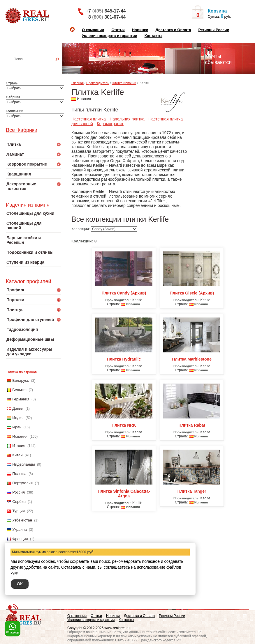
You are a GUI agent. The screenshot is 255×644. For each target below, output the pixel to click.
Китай (17, 455)
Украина (20, 529)
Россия (19, 492)
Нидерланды (23, 464)
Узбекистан (22, 520)
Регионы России (214, 30)
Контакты (153, 36)
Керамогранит (110, 124)
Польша (19, 474)
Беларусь (21, 380)
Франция (20, 539)
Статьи (118, 30)
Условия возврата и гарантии (110, 36)
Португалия (22, 483)
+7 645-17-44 (106, 11)
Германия (21, 399)
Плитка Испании (124, 83)
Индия (18, 418)
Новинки (140, 30)
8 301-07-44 (107, 17)
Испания (20, 436)
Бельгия (19, 390)
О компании (93, 30)
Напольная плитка (127, 119)
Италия (19, 446)
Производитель (98, 83)
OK (20, 584)
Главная (78, 83)
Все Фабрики (22, 130)
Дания (18, 408)
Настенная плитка (40, 67)
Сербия (19, 502)
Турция (19, 511)
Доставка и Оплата (173, 30)
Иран (17, 427)
